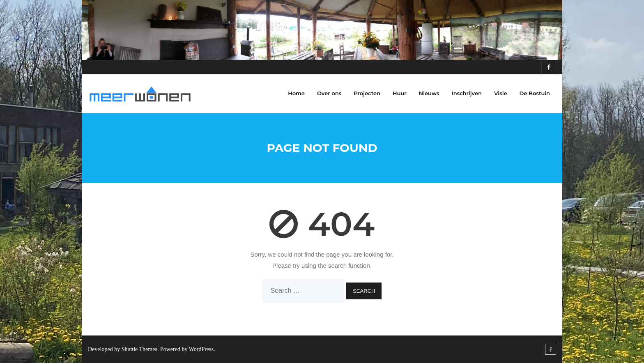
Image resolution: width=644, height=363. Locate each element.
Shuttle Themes (139, 349)
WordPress (201, 349)
